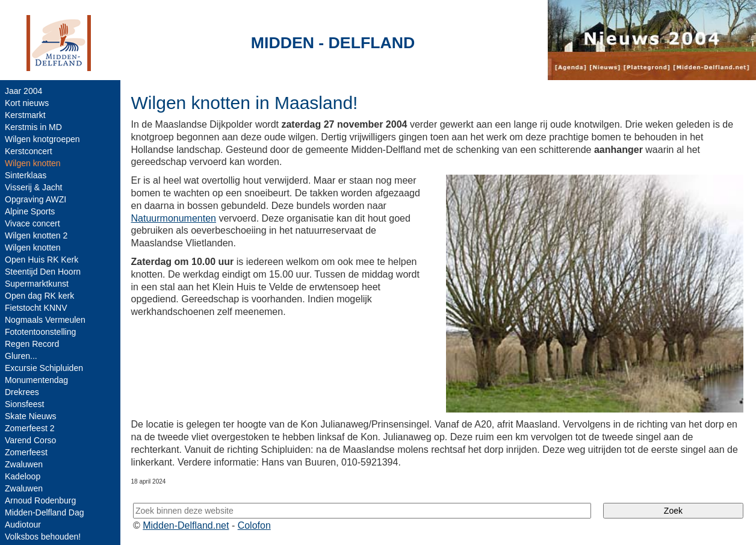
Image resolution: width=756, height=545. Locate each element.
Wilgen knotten (33, 248)
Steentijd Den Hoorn (43, 272)
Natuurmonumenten (174, 218)
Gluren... (21, 356)
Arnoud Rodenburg (40, 500)
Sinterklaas (26, 175)
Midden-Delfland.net (186, 525)
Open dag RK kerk (39, 296)
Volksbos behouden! (43, 537)
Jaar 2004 (23, 91)
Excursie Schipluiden (44, 368)
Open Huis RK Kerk (42, 260)
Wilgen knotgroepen (42, 139)
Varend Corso (30, 440)
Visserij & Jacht (33, 187)
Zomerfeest (26, 452)
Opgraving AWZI (36, 199)
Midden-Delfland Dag (45, 512)
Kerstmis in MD (33, 127)
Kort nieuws (27, 103)
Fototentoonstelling (40, 332)
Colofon (254, 525)
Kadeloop (23, 476)
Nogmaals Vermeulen (45, 320)
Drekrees (22, 392)
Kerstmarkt (25, 115)
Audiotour (23, 525)
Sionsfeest (24, 404)
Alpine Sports (30, 211)
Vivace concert (33, 223)
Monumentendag (36, 380)
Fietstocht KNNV (36, 308)
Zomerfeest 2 (29, 428)
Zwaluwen (24, 464)
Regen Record (32, 344)
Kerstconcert (29, 151)
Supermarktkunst (37, 284)
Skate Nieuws (31, 416)
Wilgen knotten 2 (36, 235)
